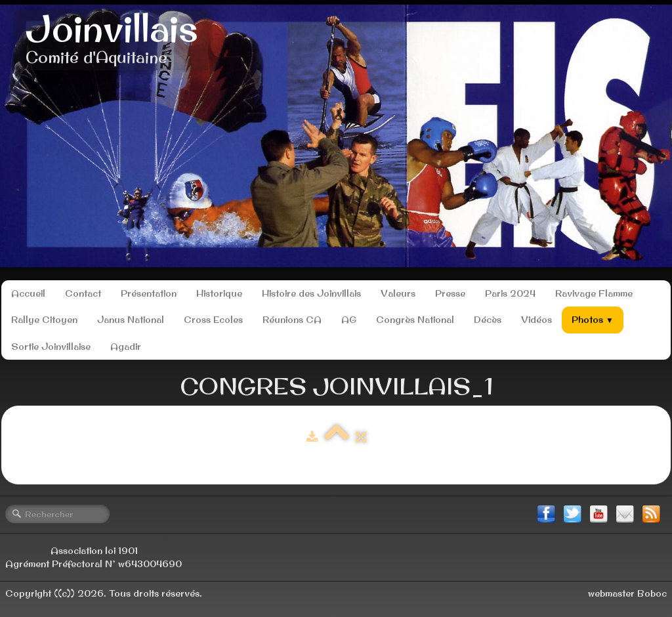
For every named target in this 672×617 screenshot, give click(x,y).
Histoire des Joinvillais (311, 293)
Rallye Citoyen (44, 320)
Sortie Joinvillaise (51, 347)
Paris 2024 (510, 293)
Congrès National (415, 320)
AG (349, 320)
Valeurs (398, 293)
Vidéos (536, 320)
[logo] (112, 40)
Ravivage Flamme (594, 293)
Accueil (28, 293)
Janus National (131, 320)
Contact (83, 293)
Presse (450, 293)
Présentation (149, 293)
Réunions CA (292, 320)
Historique (219, 293)
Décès (488, 320)
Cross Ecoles (213, 320)
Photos (593, 320)
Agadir (126, 347)
